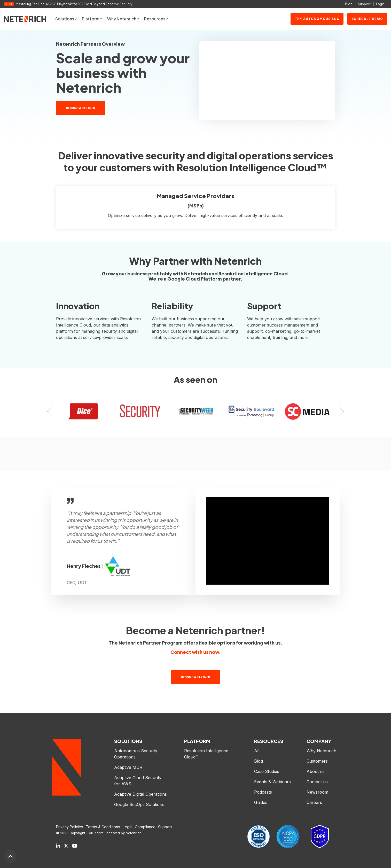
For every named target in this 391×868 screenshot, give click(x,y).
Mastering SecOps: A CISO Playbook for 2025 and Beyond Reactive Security (74, 4)
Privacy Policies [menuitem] (70, 827)
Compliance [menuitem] (145, 827)
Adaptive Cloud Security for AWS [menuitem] (138, 781)
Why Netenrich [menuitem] (321, 751)
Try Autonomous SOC (317, 19)
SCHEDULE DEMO (367, 19)
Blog (349, 4)
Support (364, 4)
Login (380, 4)
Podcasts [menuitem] (263, 792)
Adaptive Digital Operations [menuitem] (141, 794)
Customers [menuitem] (317, 761)
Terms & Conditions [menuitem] (103, 827)
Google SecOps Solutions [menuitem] (139, 804)
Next (340, 412)
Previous (51, 412)
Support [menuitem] (165, 827)
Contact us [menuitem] (317, 782)
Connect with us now (195, 652)
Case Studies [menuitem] (267, 771)
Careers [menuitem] (314, 802)
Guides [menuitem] (261, 802)
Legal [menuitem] (127, 827)
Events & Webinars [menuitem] (272, 782)
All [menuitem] (257, 751)
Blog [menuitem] (259, 761)
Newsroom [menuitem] (317, 792)
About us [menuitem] (316, 771)
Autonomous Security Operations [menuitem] (136, 754)
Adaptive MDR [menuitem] (128, 767)
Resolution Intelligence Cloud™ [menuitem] (207, 754)
